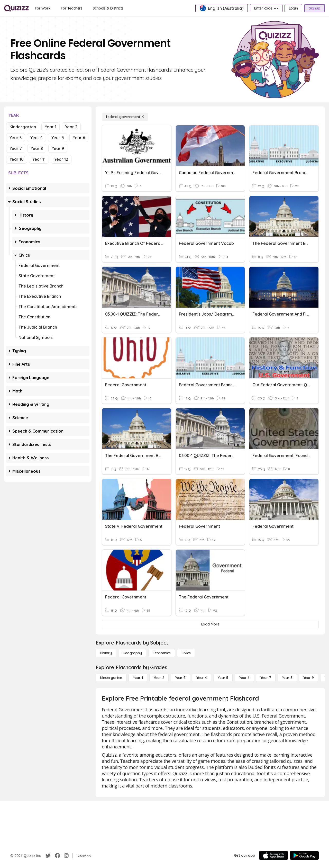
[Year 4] (202, 678)
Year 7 (16, 148)
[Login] (293, 8)
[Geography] (132, 653)
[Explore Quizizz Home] (16, 8)
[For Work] (43, 8)
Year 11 (39, 159)
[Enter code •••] (266, 8)
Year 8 (37, 148)
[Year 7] (266, 678)
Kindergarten (23, 127)
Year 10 (17, 159)
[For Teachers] (72, 8)
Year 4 (36, 138)
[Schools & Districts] (108, 8)
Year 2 (71, 127)
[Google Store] (304, 855)
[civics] (186, 653)
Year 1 (51, 127)
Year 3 (16, 138)
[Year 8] (287, 678)
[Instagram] (66, 856)
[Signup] (315, 8)
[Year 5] (223, 678)
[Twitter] (48, 856)
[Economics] (162, 653)
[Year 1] (138, 678)
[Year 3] (180, 678)
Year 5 (58, 138)
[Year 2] (159, 678)
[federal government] (125, 117)
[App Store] (273, 855)
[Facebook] (57, 856)
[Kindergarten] (111, 678)
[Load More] (210, 624)
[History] (106, 653)
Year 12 (61, 159)
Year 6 (79, 138)
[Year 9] (309, 678)
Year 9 (58, 148)
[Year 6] (244, 678)
